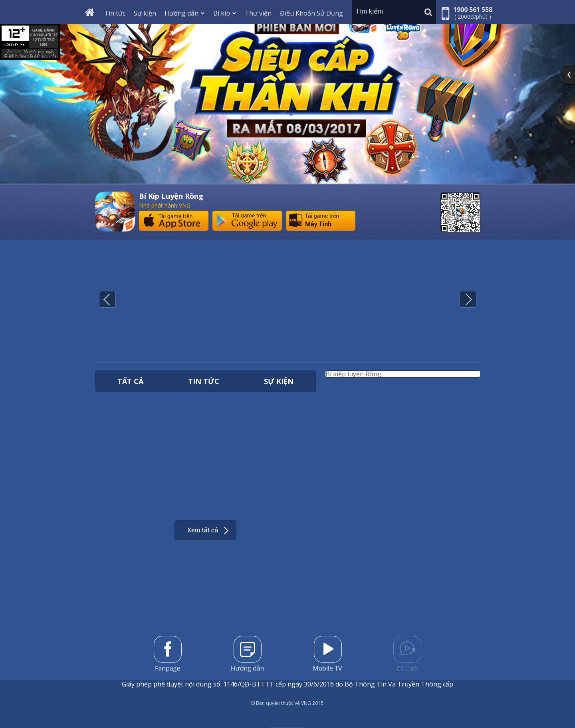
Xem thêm (205, 530)
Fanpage (168, 654)
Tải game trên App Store (174, 221)
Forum (407, 653)
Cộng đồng (104, 29)
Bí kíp (225, 13)
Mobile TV (328, 653)
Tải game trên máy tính (321, 221)
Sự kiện (145, 13)
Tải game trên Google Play (247, 221)
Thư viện (258, 13)
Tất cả (130, 381)
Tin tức (115, 13)
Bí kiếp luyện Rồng (353, 374)
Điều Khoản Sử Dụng (311, 13)
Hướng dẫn (185, 13)
